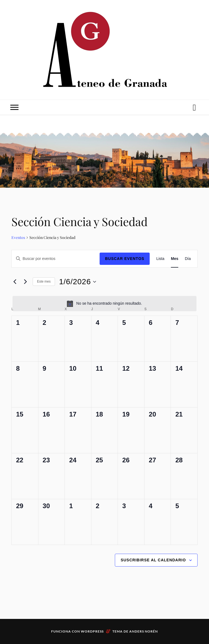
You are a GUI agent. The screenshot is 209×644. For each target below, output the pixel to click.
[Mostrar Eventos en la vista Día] (188, 259)
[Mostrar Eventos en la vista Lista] (160, 259)
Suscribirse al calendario (153, 560)
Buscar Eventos (125, 259)
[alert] (104, 304)
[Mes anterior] (15, 282)
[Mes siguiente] (25, 282)
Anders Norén (144, 631)
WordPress (92, 631)
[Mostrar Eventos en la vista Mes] (175, 259)
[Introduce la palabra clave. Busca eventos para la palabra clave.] (56, 259)
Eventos (18, 237)
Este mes (44, 281)
